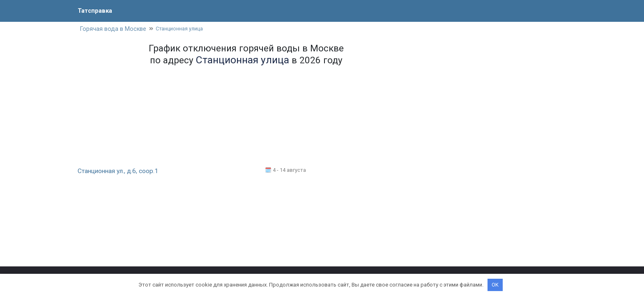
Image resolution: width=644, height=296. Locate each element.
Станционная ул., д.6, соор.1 (119, 172)
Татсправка (96, 10)
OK (495, 285)
